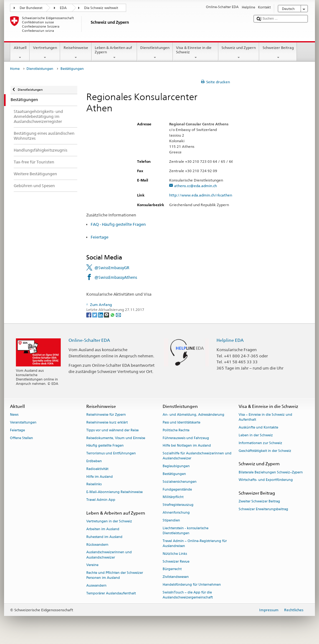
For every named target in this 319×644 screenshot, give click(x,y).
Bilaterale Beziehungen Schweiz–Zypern (271, 472)
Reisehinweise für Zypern (106, 415)
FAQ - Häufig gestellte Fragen (118, 224)
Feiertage (100, 237)
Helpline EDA (230, 340)
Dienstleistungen (155, 53)
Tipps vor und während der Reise (112, 430)
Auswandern (96, 586)
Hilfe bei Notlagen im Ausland (187, 446)
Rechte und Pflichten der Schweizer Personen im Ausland (115, 576)
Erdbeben (94, 461)
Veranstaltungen (23, 422)
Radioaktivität (97, 469)
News (14, 415)
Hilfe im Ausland (100, 477)
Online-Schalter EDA (89, 340)
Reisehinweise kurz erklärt (107, 422)
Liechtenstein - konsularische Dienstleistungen (186, 531)
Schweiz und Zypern (239, 53)
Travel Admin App (101, 500)
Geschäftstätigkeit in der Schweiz (265, 451)
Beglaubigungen (176, 466)
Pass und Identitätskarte (181, 422)
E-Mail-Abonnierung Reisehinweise (114, 492)
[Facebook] (89, 315)
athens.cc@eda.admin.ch (195, 186)
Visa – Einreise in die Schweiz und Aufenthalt (265, 417)
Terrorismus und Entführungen (111, 454)
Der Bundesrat (31, 8)
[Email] (118, 315)
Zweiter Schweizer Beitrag (259, 502)
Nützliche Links (175, 554)
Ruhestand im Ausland (104, 537)
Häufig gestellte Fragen (105, 446)
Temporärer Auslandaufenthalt (111, 593)
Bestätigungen (174, 474)
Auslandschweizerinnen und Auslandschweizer (109, 555)
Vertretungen (45, 53)
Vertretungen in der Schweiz (109, 522)
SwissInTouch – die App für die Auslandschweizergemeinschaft (188, 595)
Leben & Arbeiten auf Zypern (114, 53)
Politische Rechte (176, 430)
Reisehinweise (76, 53)
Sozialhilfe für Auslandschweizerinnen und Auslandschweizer (197, 456)
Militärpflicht (173, 497)
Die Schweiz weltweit (101, 8)
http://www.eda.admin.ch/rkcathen (203, 195)
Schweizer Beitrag (278, 53)
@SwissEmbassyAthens (116, 277)
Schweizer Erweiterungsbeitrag (263, 509)
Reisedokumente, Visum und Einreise (116, 438)
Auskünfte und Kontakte (258, 428)
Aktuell (20, 53)
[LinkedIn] (101, 315)
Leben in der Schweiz (256, 435)
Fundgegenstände (177, 489)
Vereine (92, 565)
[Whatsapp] (113, 315)
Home (15, 69)
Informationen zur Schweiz (260, 443)
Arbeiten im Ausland (103, 529)
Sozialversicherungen (180, 482)
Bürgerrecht (172, 569)
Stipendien (171, 520)
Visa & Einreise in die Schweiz (196, 53)
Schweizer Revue (176, 562)
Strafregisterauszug (178, 505)
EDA (63, 8)
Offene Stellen (21, 438)
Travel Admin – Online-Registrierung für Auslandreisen (195, 543)
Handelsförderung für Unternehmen (192, 585)
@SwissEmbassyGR (112, 268)
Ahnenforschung (176, 513)
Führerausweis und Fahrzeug (186, 438)
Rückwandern (97, 545)
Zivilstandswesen (176, 577)
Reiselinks (94, 484)
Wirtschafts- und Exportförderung (266, 480)
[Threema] (107, 315)
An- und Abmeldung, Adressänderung (193, 415)
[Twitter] (95, 315)
